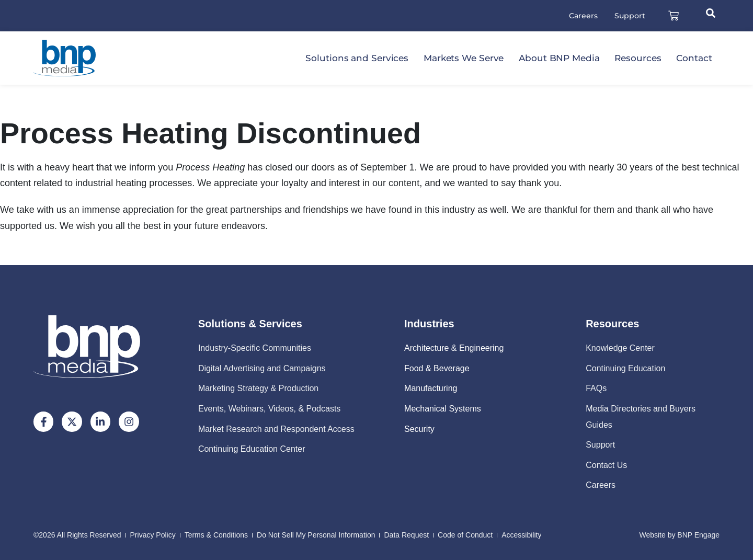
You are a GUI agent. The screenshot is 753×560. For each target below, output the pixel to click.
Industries (429, 324)
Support (630, 16)
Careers (583, 16)
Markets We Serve (464, 58)
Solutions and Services (357, 58)
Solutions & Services (250, 324)
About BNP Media (559, 58)
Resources (638, 58)
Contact (694, 58)
